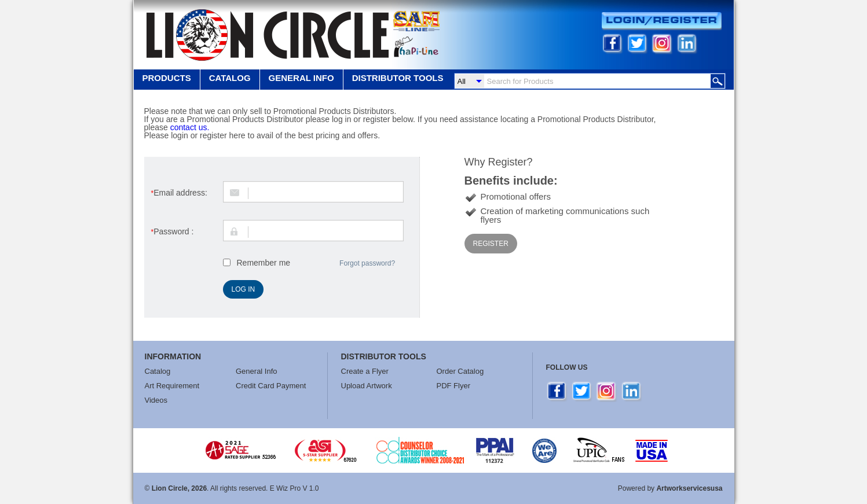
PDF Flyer (454, 386)
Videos (156, 400)
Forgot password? (367, 263)
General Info (257, 371)
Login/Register (662, 21)
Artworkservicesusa (689, 488)
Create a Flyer (365, 371)
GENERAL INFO (301, 78)
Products (167, 78)
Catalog (230, 78)
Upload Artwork (367, 386)
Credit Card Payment (271, 386)
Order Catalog (460, 371)
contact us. (190, 127)
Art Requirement (172, 386)
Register (491, 244)
